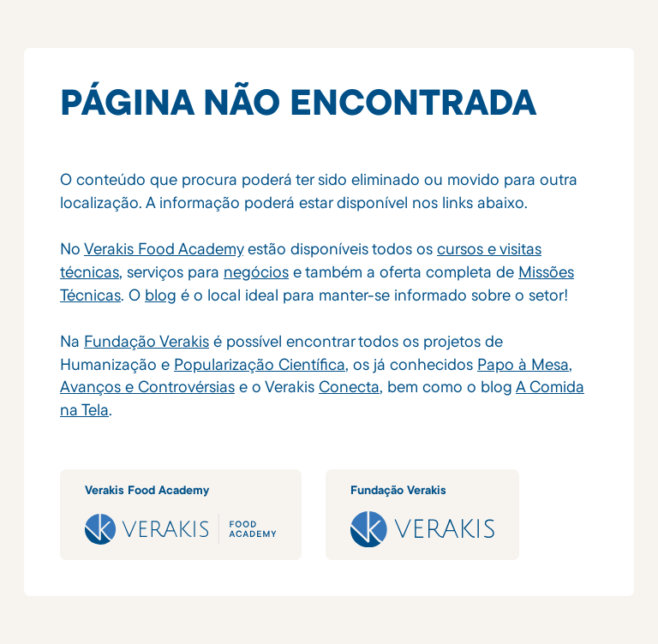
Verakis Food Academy (164, 248)
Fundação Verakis (147, 341)
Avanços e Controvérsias (147, 386)
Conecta (349, 386)
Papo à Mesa (523, 364)
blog (161, 295)
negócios (256, 271)
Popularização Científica (260, 364)
